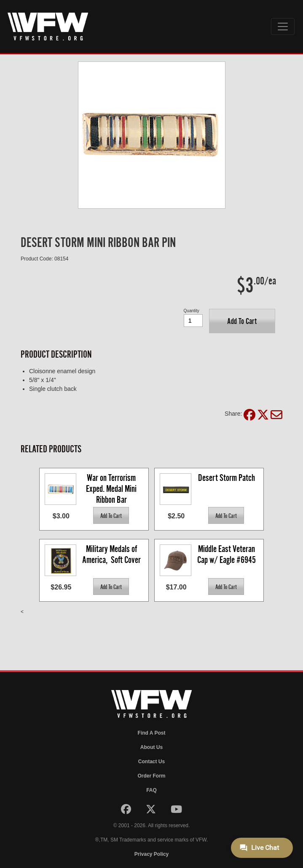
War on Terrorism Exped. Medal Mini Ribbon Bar (112, 488)
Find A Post (152, 733)
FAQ (151, 790)
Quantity (192, 311)
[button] (242, 321)
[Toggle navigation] (283, 27)
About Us (151, 747)
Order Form (151, 776)
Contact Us (151, 762)
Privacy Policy (151, 854)
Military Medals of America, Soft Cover (111, 554)
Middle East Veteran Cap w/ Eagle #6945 (227, 554)
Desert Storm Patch (227, 478)
